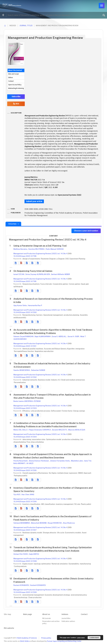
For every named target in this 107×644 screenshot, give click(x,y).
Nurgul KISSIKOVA (55, 523)
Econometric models (73, 533)
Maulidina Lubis (77, 461)
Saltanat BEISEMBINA (22, 523)
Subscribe (16, 97)
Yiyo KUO (17, 495)
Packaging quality (21, 476)
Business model (44, 380)
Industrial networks (30, 380)
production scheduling (71, 439)
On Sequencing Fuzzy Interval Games (33, 271)
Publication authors (68, 621)
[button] (22, 263)
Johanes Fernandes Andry (60, 461)
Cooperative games (61, 284)
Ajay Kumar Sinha (20, 305)
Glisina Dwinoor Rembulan (39, 461)
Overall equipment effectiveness (35, 473)
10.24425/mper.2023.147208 (25, 561)
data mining (27, 439)
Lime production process (41, 411)
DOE (67, 259)
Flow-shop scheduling (35, 442)
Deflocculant (56, 411)
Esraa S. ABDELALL (59, 336)
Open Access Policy (15, 85)
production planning (72, 315)
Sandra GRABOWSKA (22, 370)
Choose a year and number (86, 231)
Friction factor (67, 411)
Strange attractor (50, 533)
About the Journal (15, 70)
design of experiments (31, 259)
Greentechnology (21, 597)
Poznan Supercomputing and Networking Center (64, 641)
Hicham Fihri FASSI (21, 554)
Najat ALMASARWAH (43, 336)
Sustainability (74, 564)
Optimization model (54, 439)
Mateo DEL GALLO (21, 430)
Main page (27, 614)
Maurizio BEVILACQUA (77, 430)
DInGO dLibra (25, 641)
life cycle (61, 533)
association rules (39, 439)
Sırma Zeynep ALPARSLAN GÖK (38, 274)
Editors (11, 78)
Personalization (20, 382)
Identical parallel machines (33, 349)
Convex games (75, 284)
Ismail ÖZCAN (19, 274)
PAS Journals (47, 618)
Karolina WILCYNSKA (37, 249)
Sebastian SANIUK (38, 370)
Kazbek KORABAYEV (38, 585)
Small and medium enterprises (73, 380)
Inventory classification (32, 504)
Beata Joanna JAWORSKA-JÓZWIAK (27, 401)
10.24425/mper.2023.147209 (25, 592)
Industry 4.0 (56, 380)
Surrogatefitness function (24, 351)
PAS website (9, 628)
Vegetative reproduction (44, 351)
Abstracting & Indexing (16, 88)
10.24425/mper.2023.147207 (25, 530)
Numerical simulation (60, 564)
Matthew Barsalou (21, 249)
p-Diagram (61, 259)
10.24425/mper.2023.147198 (25, 256)
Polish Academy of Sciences (27, 638)
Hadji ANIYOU (34, 554)
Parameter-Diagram (48, 259)
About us (46, 614)
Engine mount (28, 564)
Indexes (65, 614)
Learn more (81, 638)
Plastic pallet (86, 504)
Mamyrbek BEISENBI (39, 523)
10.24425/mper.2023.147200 (25, 312)
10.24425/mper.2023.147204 (25, 437)
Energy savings (79, 411)
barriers (40, 315)
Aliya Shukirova (69, 523)
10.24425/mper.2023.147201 (25, 346)
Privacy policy (46, 638)
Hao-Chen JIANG (28, 495)
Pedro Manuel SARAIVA (55, 249)
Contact (11, 81)
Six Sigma (53, 473)
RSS (16, 104)
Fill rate (77, 504)
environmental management (33, 595)
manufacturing (85, 564)
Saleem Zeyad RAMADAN (24, 336)
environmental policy (79, 595)
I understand (94, 638)
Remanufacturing (29, 315)
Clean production (35, 597)
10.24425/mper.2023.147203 (25, 408)
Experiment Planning (77, 259)
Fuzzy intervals (46, 284)
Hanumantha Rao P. (35, 305)
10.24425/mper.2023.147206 (25, 502)
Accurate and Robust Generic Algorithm (60, 349)
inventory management (65, 504)
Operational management (53, 315)
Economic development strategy (58, 595)
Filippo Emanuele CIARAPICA (40, 430)
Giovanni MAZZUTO (60, 430)
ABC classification (48, 504)
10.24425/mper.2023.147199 (25, 281)
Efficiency (26, 411)
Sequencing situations (31, 284)
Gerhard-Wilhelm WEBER (60, 274)
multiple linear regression (67, 473)
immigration (80, 349)
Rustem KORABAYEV (21, 585)
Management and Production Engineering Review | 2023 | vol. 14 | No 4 (40, 254)
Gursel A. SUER (74, 336)
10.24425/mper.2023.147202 (25, 377)
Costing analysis (20, 566)
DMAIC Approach (85, 473)
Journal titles (26, 26)
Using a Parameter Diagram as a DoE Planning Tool (40, 246)
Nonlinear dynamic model (32, 533)
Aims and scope (14, 74)
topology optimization (42, 564)
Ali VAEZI (30, 463)
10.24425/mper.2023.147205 (25, 470)
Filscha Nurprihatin (21, 461)
